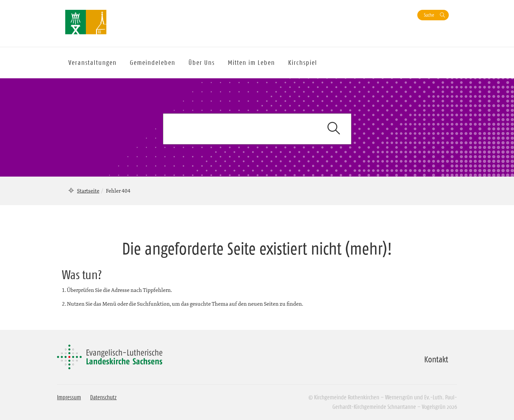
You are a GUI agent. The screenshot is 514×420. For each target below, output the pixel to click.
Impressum (69, 397)
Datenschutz (103, 397)
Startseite (88, 191)
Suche (429, 15)
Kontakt (436, 359)
